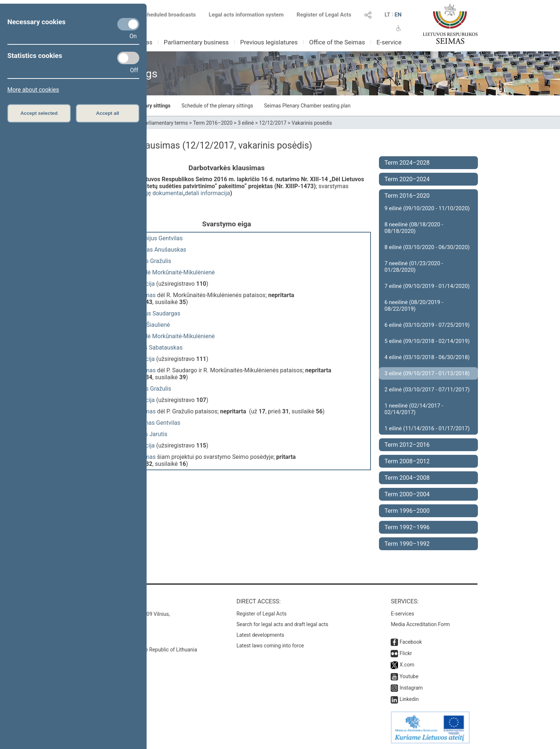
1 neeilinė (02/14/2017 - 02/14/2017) (414, 409)
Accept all (108, 113)
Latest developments (260, 635)
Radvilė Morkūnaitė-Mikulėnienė (173, 272)
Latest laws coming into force (270, 646)
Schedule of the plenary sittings (217, 106)
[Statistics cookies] (128, 58)
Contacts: (98, 601)
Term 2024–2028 (407, 163)
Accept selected (39, 113)
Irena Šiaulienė (151, 325)
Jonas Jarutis (150, 434)
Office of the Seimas (337, 42)
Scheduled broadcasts (164, 15)
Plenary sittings (153, 106)
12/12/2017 (273, 123)
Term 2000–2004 (407, 494)
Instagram (411, 688)
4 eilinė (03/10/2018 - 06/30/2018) (427, 357)
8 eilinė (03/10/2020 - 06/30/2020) (427, 247)
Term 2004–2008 (407, 478)
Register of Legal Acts (324, 15)
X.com (407, 665)
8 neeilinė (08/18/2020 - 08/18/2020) (414, 228)
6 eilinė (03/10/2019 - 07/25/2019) (427, 325)
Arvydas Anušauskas (159, 250)
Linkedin (409, 699)
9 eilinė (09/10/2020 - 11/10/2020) (427, 208)
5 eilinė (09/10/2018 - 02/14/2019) (427, 341)
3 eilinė (246, 123)
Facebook (411, 642)
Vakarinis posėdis (312, 123)
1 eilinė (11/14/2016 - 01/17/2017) (427, 428)
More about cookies (33, 90)
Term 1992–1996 (407, 527)
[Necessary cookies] (128, 24)
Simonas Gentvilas (156, 423)
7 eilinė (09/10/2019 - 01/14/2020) (427, 286)
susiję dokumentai (159, 193)
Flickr (406, 653)
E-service (389, 42)
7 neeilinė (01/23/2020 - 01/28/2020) (414, 267)
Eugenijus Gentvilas (157, 238)
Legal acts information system (246, 15)
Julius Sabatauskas (157, 348)
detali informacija (207, 193)
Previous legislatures (269, 42)
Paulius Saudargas (156, 313)
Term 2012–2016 (407, 445)
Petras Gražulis (152, 261)
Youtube (409, 676)
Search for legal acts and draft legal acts (282, 624)
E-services (402, 614)
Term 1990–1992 (407, 544)
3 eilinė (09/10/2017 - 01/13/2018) (427, 373)
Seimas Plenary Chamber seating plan (307, 106)
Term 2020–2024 (407, 179)
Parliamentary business (196, 42)
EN (398, 15)
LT (387, 15)
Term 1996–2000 (407, 511)
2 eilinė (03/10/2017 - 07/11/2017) (427, 390)
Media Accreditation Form (420, 624)
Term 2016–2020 (213, 123)
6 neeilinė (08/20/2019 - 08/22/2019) (414, 306)
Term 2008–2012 (407, 461)
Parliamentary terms (165, 123)
